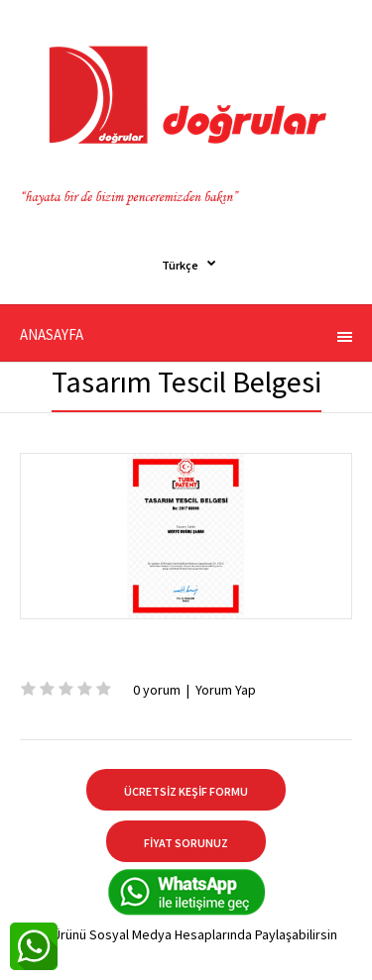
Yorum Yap (226, 690)
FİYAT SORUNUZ (186, 843)
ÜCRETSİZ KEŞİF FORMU (186, 791)
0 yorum (157, 690)
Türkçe (180, 265)
